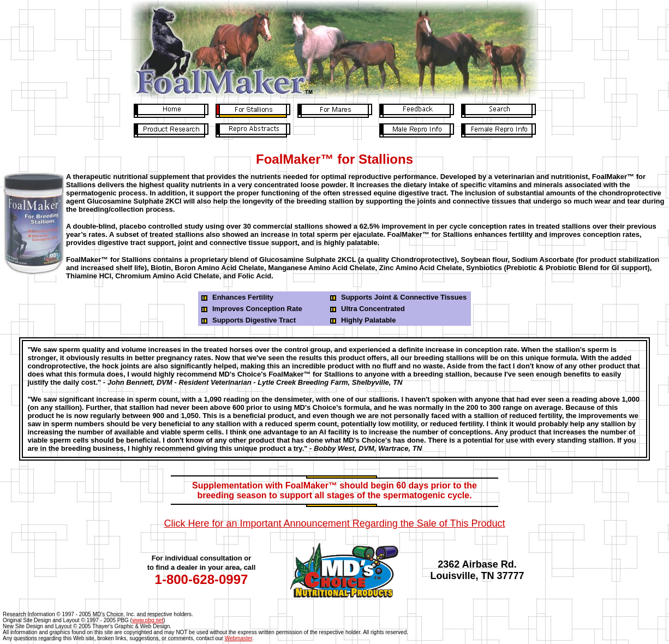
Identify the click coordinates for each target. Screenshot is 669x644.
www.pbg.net (148, 620)
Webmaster (238, 638)
